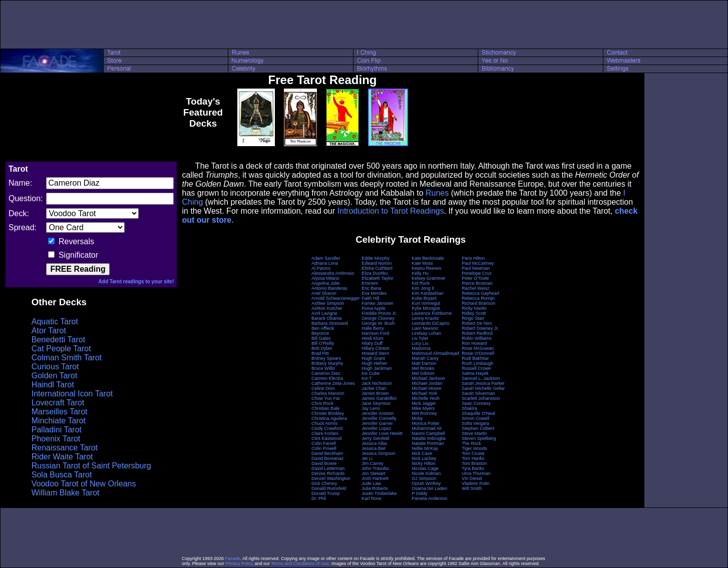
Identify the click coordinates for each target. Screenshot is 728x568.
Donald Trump (326, 493)
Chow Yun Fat (325, 398)
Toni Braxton (474, 463)
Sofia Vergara (475, 423)
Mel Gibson (423, 373)
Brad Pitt (320, 353)
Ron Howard (474, 343)
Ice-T (367, 378)
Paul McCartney (478, 263)
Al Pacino (321, 268)
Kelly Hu (420, 273)
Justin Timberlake (379, 493)
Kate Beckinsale (428, 258)
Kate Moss (422, 263)
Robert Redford (477, 333)
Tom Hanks (473, 458)
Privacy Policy (239, 563)
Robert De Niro (477, 323)
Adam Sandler (326, 258)
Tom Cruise (473, 453)
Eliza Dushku (375, 273)
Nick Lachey (424, 458)
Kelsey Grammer (429, 278)
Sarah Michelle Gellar (483, 388)
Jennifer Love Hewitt (382, 433)
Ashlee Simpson (328, 303)
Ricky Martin (474, 308)
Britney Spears (326, 358)
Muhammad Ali (427, 428)
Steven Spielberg (479, 438)
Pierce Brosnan (477, 283)
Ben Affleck (323, 328)
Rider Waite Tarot (62, 457)
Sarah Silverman (478, 393)
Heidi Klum (373, 338)
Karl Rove (372, 498)
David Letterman (328, 468)
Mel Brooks (423, 368)
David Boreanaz (327, 458)
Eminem (370, 283)
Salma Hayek (475, 373)
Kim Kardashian (428, 293)
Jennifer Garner (377, 423)
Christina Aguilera (329, 418)
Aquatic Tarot (55, 322)
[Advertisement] (364, 25)
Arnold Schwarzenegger (335, 298)
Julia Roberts (375, 488)
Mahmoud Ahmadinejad (435, 353)
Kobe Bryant (424, 298)
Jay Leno (371, 408)
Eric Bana (371, 288)
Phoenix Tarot (56, 439)
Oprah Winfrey (426, 483)
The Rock (471, 443)
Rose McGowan (478, 348)
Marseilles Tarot (60, 412)
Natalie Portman (428, 443)
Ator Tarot (49, 331)
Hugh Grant (373, 358)
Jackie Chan (374, 388)
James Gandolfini (379, 398)
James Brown (375, 393)
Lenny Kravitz (425, 318)
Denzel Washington (331, 478)
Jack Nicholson (377, 383)
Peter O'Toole (475, 278)
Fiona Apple (374, 308)
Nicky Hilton (424, 463)
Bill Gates (321, 338)
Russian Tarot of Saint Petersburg (91, 466)
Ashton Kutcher (327, 308)
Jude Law (371, 483)
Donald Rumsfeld (329, 488)
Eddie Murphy (376, 258)
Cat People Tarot (61, 349)
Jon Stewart (374, 473)
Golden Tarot (54, 376)
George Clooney (378, 318)
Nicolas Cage (425, 468)
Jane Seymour (376, 403)
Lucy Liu (420, 343)
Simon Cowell (475, 418)
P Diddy (419, 493)
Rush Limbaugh (477, 363)
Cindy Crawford (327, 428)
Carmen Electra (327, 378)
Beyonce (320, 333)
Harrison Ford (375, 333)
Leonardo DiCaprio (431, 323)
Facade (233, 558)
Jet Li (367, 458)
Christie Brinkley (328, 413)
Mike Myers (423, 408)
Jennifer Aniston (378, 413)
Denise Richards (328, 473)
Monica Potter (426, 423)
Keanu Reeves (426, 268)
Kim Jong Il (423, 288)
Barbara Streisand (330, 323)
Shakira (469, 408)
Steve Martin (474, 433)
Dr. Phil (319, 498)
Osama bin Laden (429, 488)
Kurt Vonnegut (426, 303)
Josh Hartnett (375, 478)
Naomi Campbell (428, 433)
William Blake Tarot (66, 493)
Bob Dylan (322, 348)
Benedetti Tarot (58, 340)
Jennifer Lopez (376, 428)
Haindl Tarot (53, 385)
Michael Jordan (427, 383)
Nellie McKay (425, 448)
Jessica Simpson (379, 453)
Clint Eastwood (326, 438)
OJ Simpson (424, 478)
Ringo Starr (473, 318)
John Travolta (375, 468)
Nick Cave (422, 453)
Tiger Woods (474, 448)
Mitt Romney (424, 413)
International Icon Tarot (72, 394)
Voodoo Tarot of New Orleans (84, 484)
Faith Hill (370, 298)
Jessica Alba (374, 443)
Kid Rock (421, 283)
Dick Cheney (324, 483)
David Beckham (327, 453)
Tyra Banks (473, 468)
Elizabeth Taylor (377, 278)
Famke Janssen (378, 303)
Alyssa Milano (325, 278)
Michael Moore (426, 388)
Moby (417, 418)
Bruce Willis (323, 368)
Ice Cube (371, 373)
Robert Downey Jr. (480, 328)
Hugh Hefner (374, 363)
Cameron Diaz (326, 373)
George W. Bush (378, 323)
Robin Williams (477, 338)
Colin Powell (324, 448)
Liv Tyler (420, 338)
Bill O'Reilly (323, 343)
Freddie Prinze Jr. (379, 313)
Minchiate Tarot (59, 421)
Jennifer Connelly (379, 418)
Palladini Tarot (57, 430)
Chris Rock (322, 403)
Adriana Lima (325, 263)
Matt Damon (424, 363)
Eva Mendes (374, 293)
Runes (437, 193)
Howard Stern (375, 353)
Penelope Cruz (477, 273)
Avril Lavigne (324, 313)
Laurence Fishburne (432, 313)
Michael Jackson (428, 378)
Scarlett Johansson (481, 398)
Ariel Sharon (324, 293)
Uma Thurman (476, 473)
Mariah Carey (425, 358)
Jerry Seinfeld (375, 438)
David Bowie (324, 463)
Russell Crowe (476, 368)
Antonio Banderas (329, 288)
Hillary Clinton (376, 348)
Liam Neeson (425, 328)
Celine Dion (323, 388)
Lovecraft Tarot (58, 403)
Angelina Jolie (325, 283)
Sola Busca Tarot (62, 475)
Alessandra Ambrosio (333, 273)
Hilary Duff (372, 343)
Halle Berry (373, 328)
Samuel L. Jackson (481, 378)
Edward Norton (377, 263)
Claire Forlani (325, 433)
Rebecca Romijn (478, 298)
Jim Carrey (373, 463)
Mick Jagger (424, 403)
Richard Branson (478, 303)
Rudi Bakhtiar (475, 358)
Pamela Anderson (429, 498)
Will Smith (472, 488)
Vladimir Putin (476, 483)
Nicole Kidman (426, 473)
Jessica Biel (374, 448)
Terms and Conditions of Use (300, 563)
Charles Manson (328, 393)
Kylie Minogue (426, 308)
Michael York (424, 393)
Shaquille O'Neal (478, 413)
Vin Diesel (472, 478)
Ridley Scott (474, 313)
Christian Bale (325, 408)
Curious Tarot (55, 367)
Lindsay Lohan (426, 333)
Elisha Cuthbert (377, 268)
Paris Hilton (473, 258)
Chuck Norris (324, 423)
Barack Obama (326, 318)
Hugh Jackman (377, 368)
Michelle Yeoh (426, 398)
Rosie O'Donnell (478, 353)
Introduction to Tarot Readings (391, 211)
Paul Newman (476, 268)
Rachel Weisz (475, 288)
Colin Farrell (324, 443)
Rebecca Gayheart (480, 293)
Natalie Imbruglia (429, 438)
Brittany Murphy (327, 363)
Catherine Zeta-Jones (333, 383)
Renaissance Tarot (65, 448)
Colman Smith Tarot (67, 358)
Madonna (421, 348)
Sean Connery (476, 403)
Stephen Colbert (478, 428)
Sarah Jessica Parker (483, 383)
